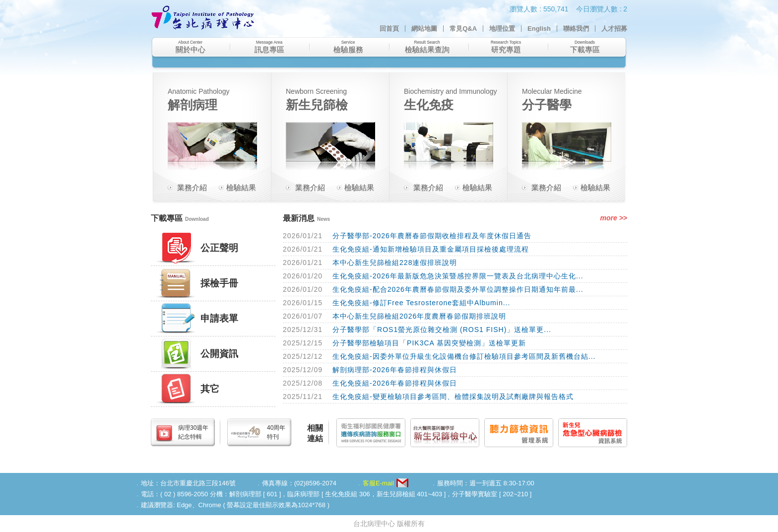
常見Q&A (463, 29)
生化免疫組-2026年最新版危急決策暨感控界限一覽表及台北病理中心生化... (458, 276)
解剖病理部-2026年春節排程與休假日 (395, 370)
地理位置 (502, 29)
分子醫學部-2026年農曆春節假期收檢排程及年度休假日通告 (432, 236)
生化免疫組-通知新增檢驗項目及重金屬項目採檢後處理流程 (431, 249)
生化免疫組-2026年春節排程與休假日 (395, 383)
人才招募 (614, 29)
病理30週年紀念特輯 (193, 432)
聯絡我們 (576, 29)
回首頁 (389, 29)
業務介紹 (192, 187)
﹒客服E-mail (375, 483)
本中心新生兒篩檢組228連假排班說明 (395, 263)
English (539, 29)
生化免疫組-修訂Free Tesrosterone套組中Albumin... (421, 303)
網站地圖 (424, 29)
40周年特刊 (276, 432)
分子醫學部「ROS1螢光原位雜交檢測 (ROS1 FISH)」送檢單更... (442, 330)
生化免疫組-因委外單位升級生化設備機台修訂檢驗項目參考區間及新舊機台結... (464, 356)
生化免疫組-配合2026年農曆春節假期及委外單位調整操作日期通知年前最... (458, 289)
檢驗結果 (241, 187)
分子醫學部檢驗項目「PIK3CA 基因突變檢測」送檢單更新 (429, 343)
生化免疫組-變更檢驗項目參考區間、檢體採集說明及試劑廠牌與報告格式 (453, 397)
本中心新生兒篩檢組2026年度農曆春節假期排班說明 (419, 316)
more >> (614, 218)
